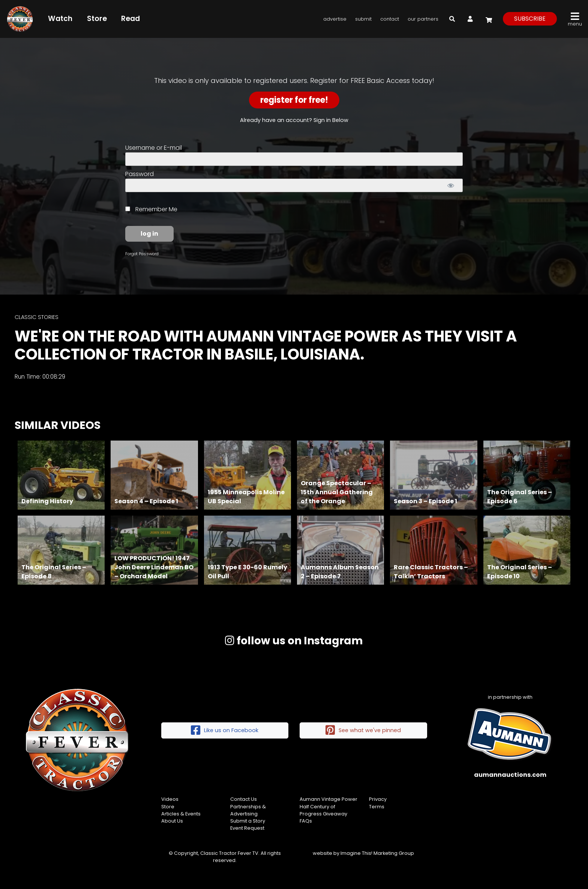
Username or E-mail (154, 148)
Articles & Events (181, 814)
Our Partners (423, 19)
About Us (172, 821)
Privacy (378, 799)
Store (97, 19)
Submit (363, 19)
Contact (390, 19)
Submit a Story (248, 821)
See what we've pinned (363, 730)
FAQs (306, 821)
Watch (60, 19)
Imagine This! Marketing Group (377, 853)
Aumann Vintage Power (328, 799)
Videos (170, 799)
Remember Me (151, 209)
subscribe (530, 19)
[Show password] (451, 185)
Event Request (247, 828)
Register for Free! (294, 100)
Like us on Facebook (225, 730)
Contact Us (244, 799)
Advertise (335, 19)
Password (139, 174)
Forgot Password (142, 254)
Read (130, 19)
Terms (377, 807)
